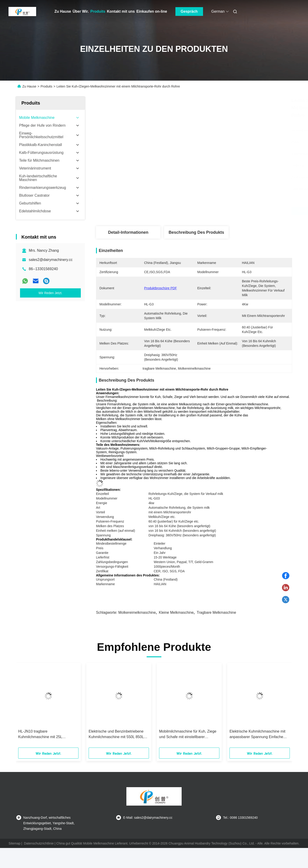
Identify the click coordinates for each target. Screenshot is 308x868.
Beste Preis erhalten (221, 211)
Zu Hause (63, 11)
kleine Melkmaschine (176, 612)
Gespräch (189, 11)
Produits (98, 11)
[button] (26, 707)
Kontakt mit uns (121, 11)
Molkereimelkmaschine (137, 612)
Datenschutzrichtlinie (39, 843)
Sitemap (14, 843)
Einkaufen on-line (152, 11)
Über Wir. (81, 11)
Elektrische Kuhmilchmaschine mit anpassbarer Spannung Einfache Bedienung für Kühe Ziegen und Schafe (257, 735)
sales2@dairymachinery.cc (51, 260)
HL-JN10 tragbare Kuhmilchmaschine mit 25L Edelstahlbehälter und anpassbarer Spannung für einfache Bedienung (47, 735)
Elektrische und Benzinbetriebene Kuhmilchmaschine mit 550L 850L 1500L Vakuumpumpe (116, 735)
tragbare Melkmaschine (216, 612)
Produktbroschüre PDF (160, 288)
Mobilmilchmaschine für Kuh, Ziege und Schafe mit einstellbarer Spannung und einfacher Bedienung (188, 735)
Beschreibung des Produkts (196, 232)
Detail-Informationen (128, 232)
